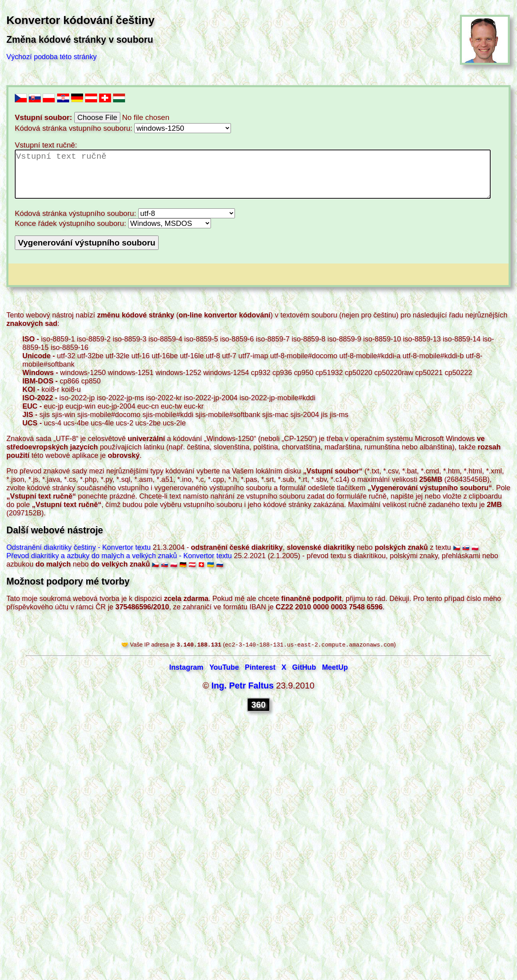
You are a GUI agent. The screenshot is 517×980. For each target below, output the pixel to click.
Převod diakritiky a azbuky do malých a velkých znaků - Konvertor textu (119, 556)
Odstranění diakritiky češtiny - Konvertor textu (79, 547)
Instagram (186, 668)
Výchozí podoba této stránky (52, 57)
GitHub (304, 668)
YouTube (224, 668)
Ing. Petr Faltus (243, 686)
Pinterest (260, 668)
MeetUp (335, 668)
